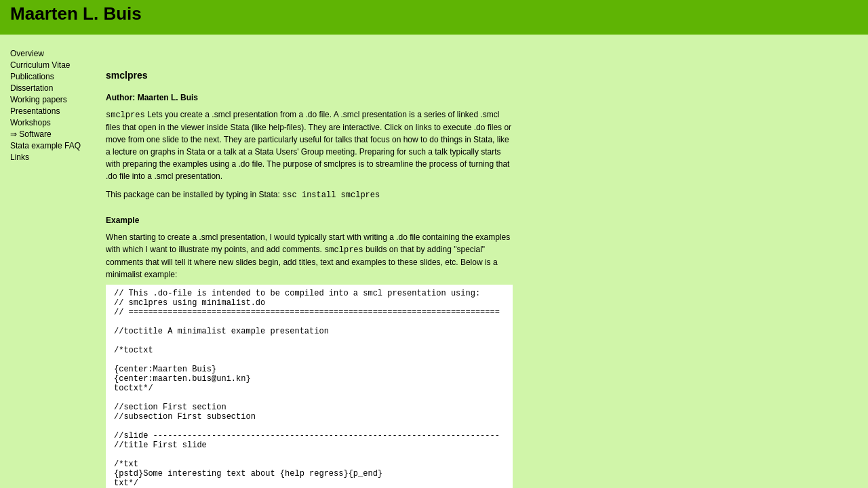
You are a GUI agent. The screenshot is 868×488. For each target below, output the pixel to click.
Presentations (35, 111)
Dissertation (32, 88)
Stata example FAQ (45, 146)
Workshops (31, 123)
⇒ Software (31, 134)
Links (20, 157)
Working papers (39, 100)
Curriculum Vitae (40, 65)
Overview (27, 54)
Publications (32, 77)
